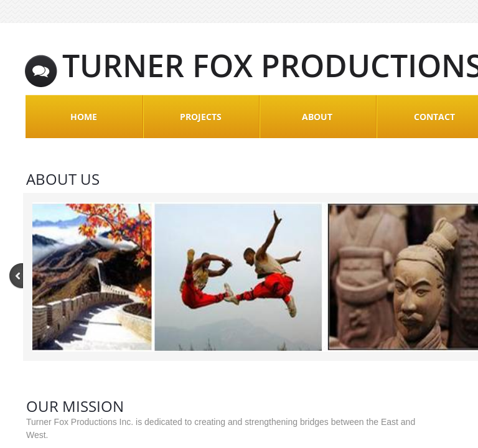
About (317, 117)
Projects (201, 117)
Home (84, 117)
